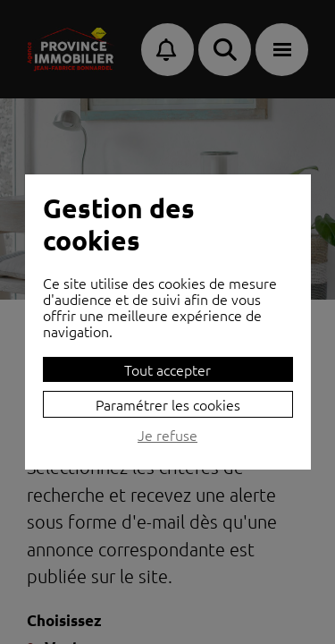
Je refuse (167, 436)
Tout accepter (167, 369)
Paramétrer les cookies (168, 404)
